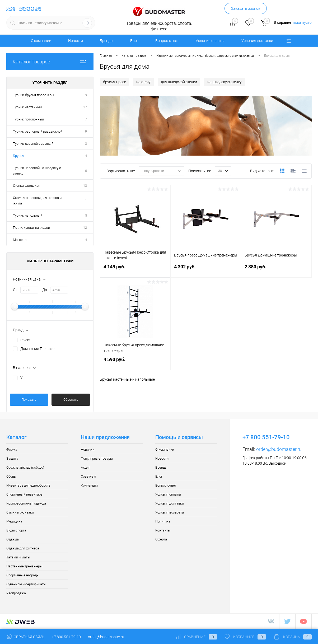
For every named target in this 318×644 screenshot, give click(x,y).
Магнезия (21, 240)
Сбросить (71, 400)
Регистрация (30, 8)
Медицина (14, 521)
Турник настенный (27, 107)
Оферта (161, 539)
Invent (25, 340)
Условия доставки (257, 41)
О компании (41, 41)
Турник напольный (28, 215)
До (45, 290)
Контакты (163, 530)
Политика (163, 521)
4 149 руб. (135, 270)
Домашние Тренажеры (40, 349)
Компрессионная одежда (26, 503)
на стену (143, 82)
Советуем (88, 476)
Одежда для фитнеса (23, 548)
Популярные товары (97, 458)
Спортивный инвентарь (24, 494)
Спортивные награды (23, 575)
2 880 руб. (276, 270)
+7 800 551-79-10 (66, 637)
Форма (12, 449)
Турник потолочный (28, 119)
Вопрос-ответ (167, 41)
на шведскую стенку (225, 82)
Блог (134, 41)
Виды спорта (16, 530)
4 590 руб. (135, 363)
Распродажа (16, 593)
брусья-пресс (114, 82)
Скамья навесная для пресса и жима (37, 200)
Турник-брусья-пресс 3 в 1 (34, 95)
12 (85, 228)
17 (85, 107)
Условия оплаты (210, 41)
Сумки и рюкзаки (20, 512)
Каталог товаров (50, 62)
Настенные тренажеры (24, 566)
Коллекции (89, 485)
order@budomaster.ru (279, 449)
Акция (86, 467)
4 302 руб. (206, 270)
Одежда (13, 539)
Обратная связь (25, 637)
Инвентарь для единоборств (28, 485)
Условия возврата (170, 512)
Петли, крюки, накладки (31, 228)
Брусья (18, 156)
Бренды (107, 41)
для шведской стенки (179, 82)
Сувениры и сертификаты (26, 584)
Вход (11, 8)
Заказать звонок (246, 8)
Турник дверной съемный (33, 144)
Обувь (11, 476)
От (15, 290)
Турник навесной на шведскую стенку (37, 171)
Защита (12, 458)
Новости (76, 41)
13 (85, 186)
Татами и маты (18, 557)
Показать (29, 400)
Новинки (88, 449)
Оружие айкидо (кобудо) (25, 467)
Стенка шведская (27, 186)
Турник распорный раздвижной (38, 131)
